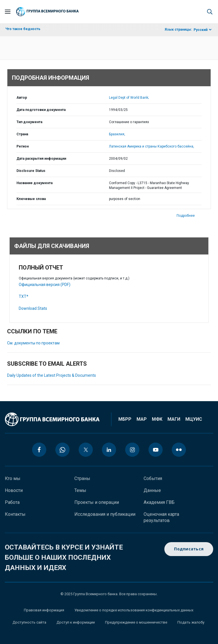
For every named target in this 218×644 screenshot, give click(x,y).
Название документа (34, 183)
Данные (152, 490)
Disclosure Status (31, 171)
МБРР (125, 419)
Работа (12, 502)
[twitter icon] (86, 450)
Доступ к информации (76, 622)
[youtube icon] (156, 450)
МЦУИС (194, 419)
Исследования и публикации (105, 514)
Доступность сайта (29, 622)
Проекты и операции (97, 502)
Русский (201, 30)
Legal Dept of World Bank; (129, 98)
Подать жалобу (191, 622)
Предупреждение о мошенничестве (136, 622)
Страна (22, 134)
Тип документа (29, 122)
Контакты (15, 514)
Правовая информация (44, 610)
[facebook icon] (39, 450)
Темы (80, 490)
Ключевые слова (31, 199)
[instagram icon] (132, 450)
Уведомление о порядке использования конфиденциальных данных (134, 610)
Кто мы (13, 478)
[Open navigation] (8, 12)
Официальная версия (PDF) (45, 285)
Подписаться (189, 549)
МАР (142, 419)
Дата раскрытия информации (41, 159)
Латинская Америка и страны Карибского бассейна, (152, 146)
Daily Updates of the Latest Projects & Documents (52, 375)
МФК (157, 419)
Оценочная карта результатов (161, 517)
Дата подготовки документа (41, 110)
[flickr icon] (179, 450)
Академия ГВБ (159, 502)
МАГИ (174, 419)
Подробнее (186, 216)
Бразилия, (117, 134)
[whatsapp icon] (62, 450)
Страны (82, 478)
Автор (22, 98)
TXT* (24, 296)
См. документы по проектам (33, 343)
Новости (14, 490)
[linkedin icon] (109, 450)
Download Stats (33, 308)
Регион (23, 146)
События (153, 478)
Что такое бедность (23, 29)
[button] (210, 12)
